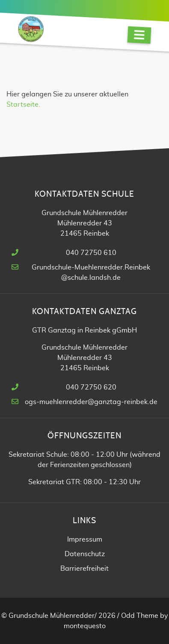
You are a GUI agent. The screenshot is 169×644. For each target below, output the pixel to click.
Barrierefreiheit (84, 569)
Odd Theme (140, 616)
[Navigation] (139, 35)
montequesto (85, 626)
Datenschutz (85, 554)
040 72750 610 (91, 253)
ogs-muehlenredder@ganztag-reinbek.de (91, 402)
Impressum (85, 539)
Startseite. (23, 105)
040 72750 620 (91, 387)
